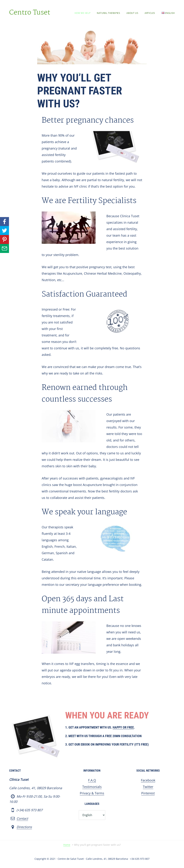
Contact (22, 818)
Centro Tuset (30, 13)
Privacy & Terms (92, 793)
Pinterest (148, 793)
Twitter (148, 787)
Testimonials (92, 787)
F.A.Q (92, 780)
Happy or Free (123, 727)
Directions (24, 827)
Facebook (148, 780)
